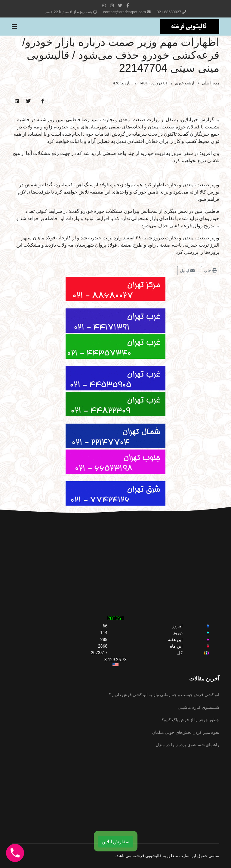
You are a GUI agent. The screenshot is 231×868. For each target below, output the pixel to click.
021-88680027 (169, 12)
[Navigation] (14, 27)
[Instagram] (112, 5)
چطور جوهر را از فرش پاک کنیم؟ (190, 720)
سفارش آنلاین (115, 842)
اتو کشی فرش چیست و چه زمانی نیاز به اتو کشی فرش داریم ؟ (164, 695)
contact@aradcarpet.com (125, 12)
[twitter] (120, 5)
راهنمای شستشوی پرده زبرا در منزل (188, 745)
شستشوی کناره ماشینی (199, 707)
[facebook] (128, 5)
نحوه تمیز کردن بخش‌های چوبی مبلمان (186, 732)
